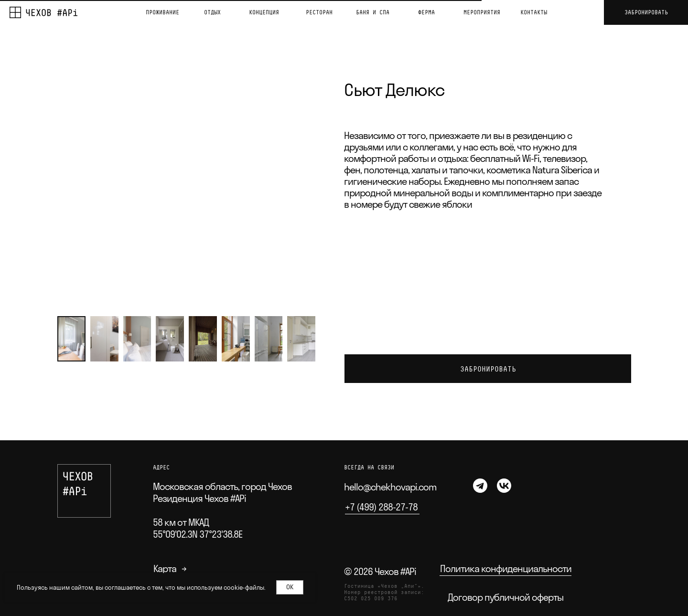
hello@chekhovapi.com (390, 487)
